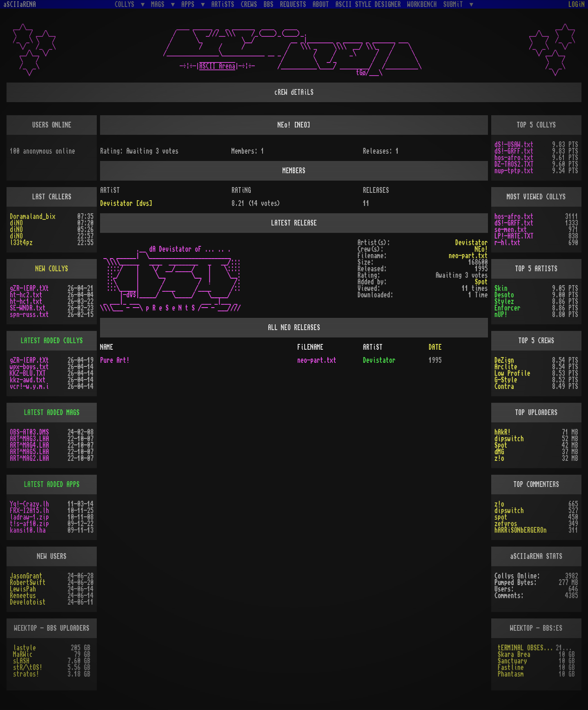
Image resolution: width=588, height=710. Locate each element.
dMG (499, 452)
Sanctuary (512, 661)
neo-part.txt (468, 256)
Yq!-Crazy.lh (29, 504)
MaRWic (23, 654)
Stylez (504, 301)
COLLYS (126, 4)
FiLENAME (310, 347)
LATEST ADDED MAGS (52, 413)
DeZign (504, 360)
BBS (269, 4)
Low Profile (512, 373)
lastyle (24, 648)
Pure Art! (115, 360)
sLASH (21, 661)
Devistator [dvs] (126, 203)
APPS (189, 4)
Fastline (511, 668)
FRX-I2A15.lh (29, 511)
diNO (16, 223)
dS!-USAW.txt (514, 145)
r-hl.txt (508, 243)
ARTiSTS (223, 4)
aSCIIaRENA (20, 4)
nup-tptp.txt (514, 171)
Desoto (504, 295)
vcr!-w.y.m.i (29, 386)
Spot (501, 445)
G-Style (506, 380)
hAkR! (503, 432)
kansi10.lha (28, 530)
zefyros (506, 524)
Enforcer (508, 308)
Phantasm (511, 674)
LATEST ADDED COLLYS (52, 341)
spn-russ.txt (29, 315)
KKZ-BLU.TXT (28, 373)
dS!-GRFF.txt (514, 151)
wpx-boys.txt (29, 367)
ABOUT (321, 4)
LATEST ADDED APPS (52, 484)
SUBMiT (455, 4)
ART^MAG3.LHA (29, 439)
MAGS (159, 4)
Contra (504, 386)
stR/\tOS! (28, 668)
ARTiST (373, 347)
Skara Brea (514, 654)
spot (501, 517)
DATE (435, 347)
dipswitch (509, 439)
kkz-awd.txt (28, 380)
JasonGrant (26, 576)
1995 (435, 360)
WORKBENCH (422, 4)
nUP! (501, 315)
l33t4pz (21, 243)
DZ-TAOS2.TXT (514, 164)
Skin (501, 288)
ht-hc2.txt (26, 295)
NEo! (481, 249)
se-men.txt (511, 230)
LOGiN (577, 4)
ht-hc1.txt (26, 301)
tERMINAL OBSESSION (527, 648)
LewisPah (23, 589)
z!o (499, 458)
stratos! (26, 674)
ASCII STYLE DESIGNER (368, 4)
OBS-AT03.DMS (29, 432)
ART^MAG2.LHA (29, 458)
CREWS (249, 4)
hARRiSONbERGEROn (521, 530)
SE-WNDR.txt (28, 308)
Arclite (506, 367)
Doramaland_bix (33, 217)
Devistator (472, 243)
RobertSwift (28, 583)
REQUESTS (293, 4)
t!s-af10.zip (29, 524)
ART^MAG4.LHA (29, 445)
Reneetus (23, 596)
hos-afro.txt (514, 158)
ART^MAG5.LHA (29, 452)
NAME (107, 347)
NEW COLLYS (52, 269)
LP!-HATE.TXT (514, 236)
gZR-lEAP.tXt (29, 288)
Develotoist (28, 602)
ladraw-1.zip (29, 517)
